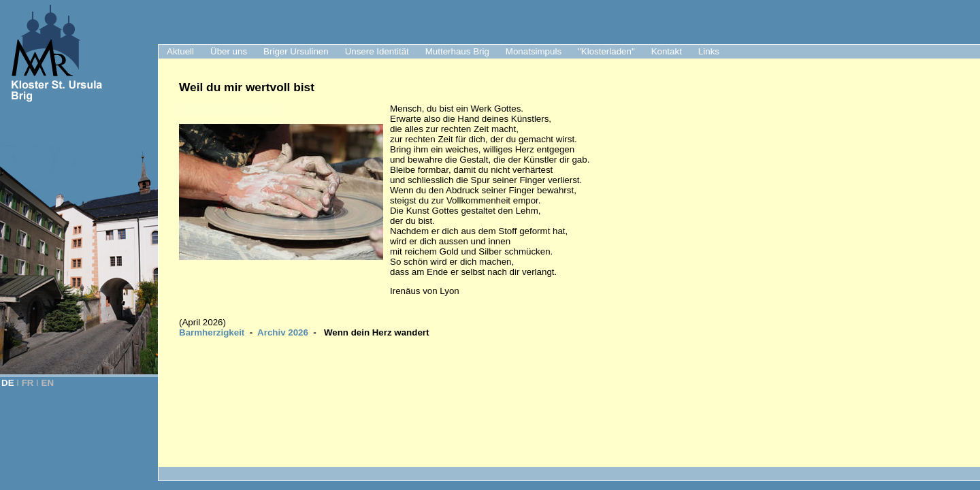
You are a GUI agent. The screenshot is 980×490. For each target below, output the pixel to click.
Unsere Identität (377, 51)
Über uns (229, 51)
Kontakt (667, 51)
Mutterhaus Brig (457, 51)
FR (28, 383)
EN (48, 383)
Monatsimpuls (534, 51)
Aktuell (180, 51)
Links (709, 51)
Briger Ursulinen (296, 51)
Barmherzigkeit (212, 332)
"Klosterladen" (606, 51)
